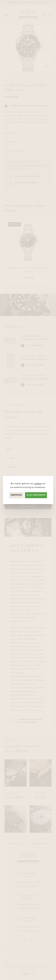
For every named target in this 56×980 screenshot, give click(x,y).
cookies (38, 484)
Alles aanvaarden (36, 495)
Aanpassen (16, 495)
